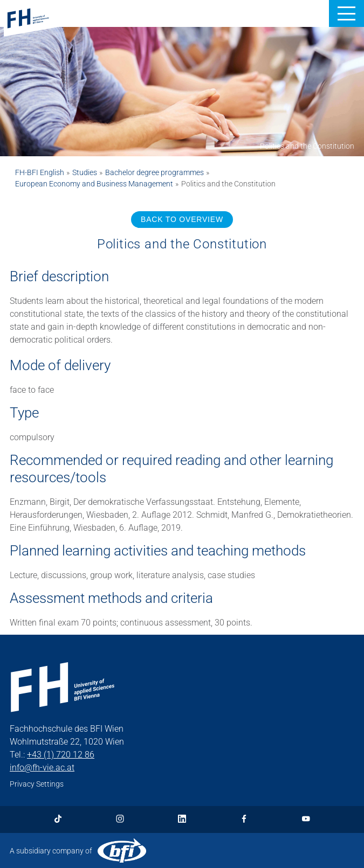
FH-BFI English (40, 172)
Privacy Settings (37, 784)
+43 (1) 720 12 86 (61, 755)
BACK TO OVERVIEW (182, 219)
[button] (346, 13)
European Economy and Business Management (94, 184)
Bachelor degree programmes (154, 172)
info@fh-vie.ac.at (42, 768)
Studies (85, 172)
